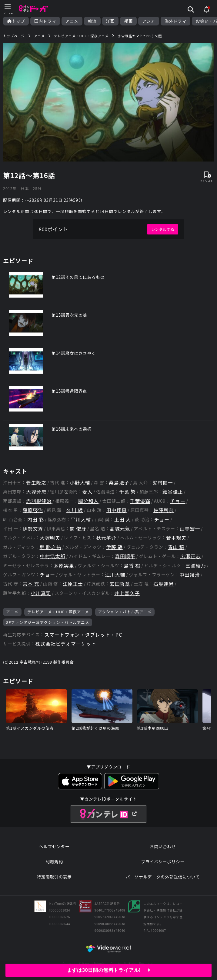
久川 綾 (75, 510)
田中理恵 (117, 510)
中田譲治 (190, 575)
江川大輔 (115, 575)
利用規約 (54, 862)
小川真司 (41, 593)
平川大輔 (81, 520)
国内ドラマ (45, 21)
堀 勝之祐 (51, 547)
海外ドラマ (175, 21)
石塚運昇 (164, 584)
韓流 (92, 21)
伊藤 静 (114, 547)
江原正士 (73, 584)
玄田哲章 (120, 584)
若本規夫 (176, 538)
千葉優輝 (140, 501)
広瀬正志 (190, 556)
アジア (149, 21)
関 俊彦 (78, 529)
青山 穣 (176, 547)
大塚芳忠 (36, 492)
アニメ (72, 21)
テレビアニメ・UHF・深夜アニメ (58, 612)
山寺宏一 (190, 529)
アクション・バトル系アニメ (125, 612)
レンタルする (163, 229)
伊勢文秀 (33, 529)
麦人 (88, 492)
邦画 (128, 21)
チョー (178, 501)
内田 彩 (36, 520)
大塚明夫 (50, 538)
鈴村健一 (163, 483)
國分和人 (88, 501)
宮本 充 (31, 584)
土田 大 (123, 520)
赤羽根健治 (39, 501)
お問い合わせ (163, 846)
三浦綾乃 (196, 566)
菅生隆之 (36, 483)
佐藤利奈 (164, 510)
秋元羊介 (106, 538)
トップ (16, 21)
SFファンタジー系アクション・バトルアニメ (48, 622)
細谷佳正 (173, 492)
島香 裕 (132, 566)
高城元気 (120, 529)
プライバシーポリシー (163, 862)
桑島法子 (119, 483)
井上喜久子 (127, 593)
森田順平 (125, 556)
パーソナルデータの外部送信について (163, 877)
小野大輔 (80, 483)
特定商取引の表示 (54, 877)
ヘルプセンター (54, 846)
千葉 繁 (127, 492)
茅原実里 (64, 566)
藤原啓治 (33, 510)
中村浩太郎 (53, 556)
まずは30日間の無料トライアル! (109, 970)
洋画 (110, 21)
